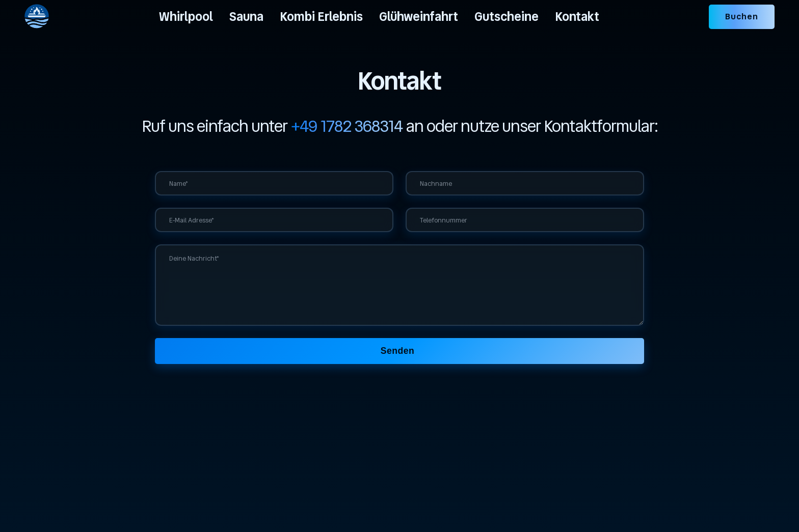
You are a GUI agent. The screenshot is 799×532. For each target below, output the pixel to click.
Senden (398, 351)
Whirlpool (186, 17)
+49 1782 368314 (347, 126)
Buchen (742, 17)
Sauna (246, 17)
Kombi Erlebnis (321, 17)
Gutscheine (507, 17)
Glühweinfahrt (419, 17)
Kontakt (577, 17)
